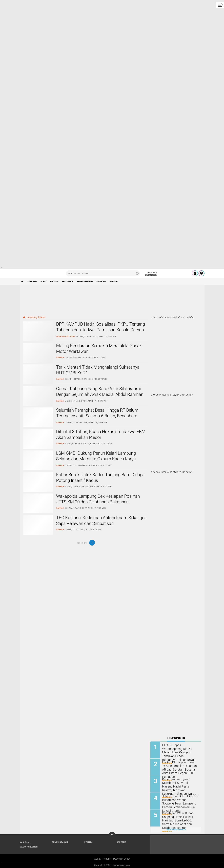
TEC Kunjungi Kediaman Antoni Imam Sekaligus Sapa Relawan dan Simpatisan (101, 521)
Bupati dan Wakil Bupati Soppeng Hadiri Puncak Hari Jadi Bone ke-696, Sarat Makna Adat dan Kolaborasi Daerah (179, 820)
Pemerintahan (85, 281)
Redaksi (107, 859)
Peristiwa (68, 281)
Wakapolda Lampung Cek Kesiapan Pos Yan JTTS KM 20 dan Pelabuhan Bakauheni (98, 499)
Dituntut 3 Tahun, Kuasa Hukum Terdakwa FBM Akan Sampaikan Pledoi (101, 435)
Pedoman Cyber (122, 859)
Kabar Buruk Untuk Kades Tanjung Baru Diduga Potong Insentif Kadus (100, 478)
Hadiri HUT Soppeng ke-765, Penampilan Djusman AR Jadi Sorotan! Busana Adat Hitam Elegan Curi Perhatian (180, 767)
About (97, 859)
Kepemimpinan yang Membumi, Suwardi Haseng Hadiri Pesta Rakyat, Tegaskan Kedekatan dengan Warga (181, 784)
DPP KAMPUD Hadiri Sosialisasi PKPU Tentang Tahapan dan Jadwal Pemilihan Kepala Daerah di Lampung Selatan (100, 330)
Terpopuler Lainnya (176, 829)
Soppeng (32, 281)
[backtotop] (112, 835)
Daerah (114, 281)
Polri (44, 281)
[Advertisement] (101, 24)
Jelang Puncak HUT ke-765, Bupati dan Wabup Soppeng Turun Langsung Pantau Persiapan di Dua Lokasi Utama (179, 803)
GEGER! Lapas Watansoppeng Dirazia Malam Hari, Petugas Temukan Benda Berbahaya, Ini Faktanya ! (180, 750)
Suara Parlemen (29, 846)
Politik (54, 281)
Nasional (25, 842)
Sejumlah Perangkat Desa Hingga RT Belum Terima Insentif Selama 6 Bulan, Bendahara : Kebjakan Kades (98, 416)
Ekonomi (102, 281)
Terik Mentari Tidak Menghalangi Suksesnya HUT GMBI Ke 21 (98, 370)
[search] (103, 273)
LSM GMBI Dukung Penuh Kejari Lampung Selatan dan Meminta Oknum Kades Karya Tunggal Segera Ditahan (96, 459)
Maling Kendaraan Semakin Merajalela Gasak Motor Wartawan (99, 348)
